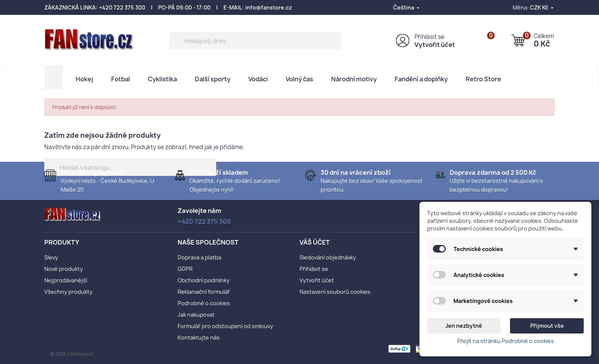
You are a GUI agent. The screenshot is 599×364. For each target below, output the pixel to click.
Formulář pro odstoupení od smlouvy (225, 326)
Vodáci (258, 79)
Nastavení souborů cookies (335, 292)
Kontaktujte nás (199, 337)
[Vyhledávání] (255, 40)
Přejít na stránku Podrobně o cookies (506, 341)
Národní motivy (354, 79)
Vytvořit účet (435, 45)
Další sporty (213, 79)
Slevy (51, 257)
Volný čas (299, 79)
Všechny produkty (68, 292)
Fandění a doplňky (421, 79)
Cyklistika (162, 79)
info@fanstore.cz (269, 7)
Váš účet (315, 242)
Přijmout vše (547, 326)
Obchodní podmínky (204, 280)
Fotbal (121, 79)
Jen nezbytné (464, 326)
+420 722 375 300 (122, 7)
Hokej (84, 79)
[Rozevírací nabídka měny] (542, 7)
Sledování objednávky (328, 257)
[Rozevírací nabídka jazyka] (407, 7)
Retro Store (483, 79)
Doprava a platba (199, 257)
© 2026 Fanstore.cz (72, 354)
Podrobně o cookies (204, 303)
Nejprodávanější (66, 280)
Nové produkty (64, 269)
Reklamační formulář (204, 292)
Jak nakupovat (196, 315)
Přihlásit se (429, 37)
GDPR (185, 269)
